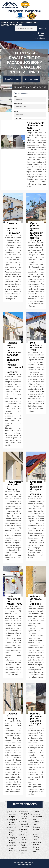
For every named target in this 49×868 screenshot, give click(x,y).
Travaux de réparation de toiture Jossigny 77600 (38, 819)
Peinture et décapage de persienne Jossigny (25, 815)
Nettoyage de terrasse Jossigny (13, 822)
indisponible (16, 11)
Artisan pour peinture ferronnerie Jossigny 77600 (37, 847)
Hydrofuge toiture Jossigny (12, 848)
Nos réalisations (12, 79)
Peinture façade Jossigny (24, 845)
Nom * (16, 96)
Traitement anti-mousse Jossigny (13, 814)
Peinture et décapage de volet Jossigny (13, 831)
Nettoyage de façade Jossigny (13, 840)
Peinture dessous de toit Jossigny (25, 824)
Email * (17, 111)
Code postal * (19, 103)
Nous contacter (31, 79)
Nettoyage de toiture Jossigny (25, 837)
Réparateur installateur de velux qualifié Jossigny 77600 (37, 833)
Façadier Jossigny (24, 831)
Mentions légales (24, 865)
